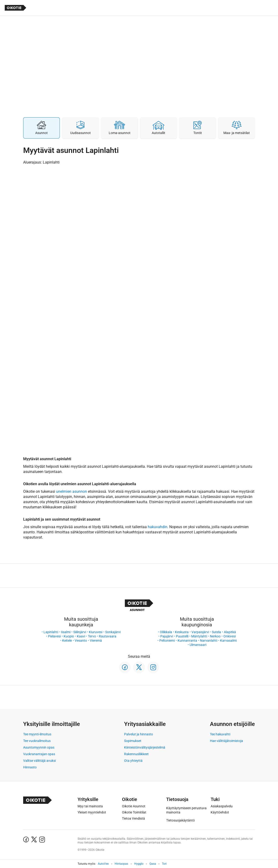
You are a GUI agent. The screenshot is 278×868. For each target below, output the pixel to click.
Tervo (92, 636)
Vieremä (96, 640)
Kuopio (69, 636)
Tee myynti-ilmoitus (37, 734)
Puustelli (182, 636)
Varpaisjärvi (200, 632)
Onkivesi (230, 636)
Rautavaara (108, 636)
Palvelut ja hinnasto (139, 734)
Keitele (67, 640)
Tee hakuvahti (220, 734)
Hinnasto (30, 767)
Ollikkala (166, 632)
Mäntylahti (199, 636)
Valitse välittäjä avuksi (39, 761)
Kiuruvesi (96, 632)
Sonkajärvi (113, 632)
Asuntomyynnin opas (39, 747)
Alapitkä (230, 632)
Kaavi (81, 636)
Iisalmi (66, 632)
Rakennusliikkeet (136, 754)
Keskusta (182, 632)
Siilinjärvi (80, 632)
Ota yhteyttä (133, 761)
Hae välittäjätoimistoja (226, 741)
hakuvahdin (158, 527)
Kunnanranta (187, 640)
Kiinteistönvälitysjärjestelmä (145, 747)
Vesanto (81, 640)
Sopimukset (133, 741)
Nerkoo (215, 636)
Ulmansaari (198, 645)
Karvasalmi (228, 640)
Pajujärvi (167, 636)
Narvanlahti (209, 640)
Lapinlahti (51, 632)
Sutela (216, 632)
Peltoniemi (167, 640)
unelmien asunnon (72, 491)
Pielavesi (54, 636)
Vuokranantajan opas (39, 754)
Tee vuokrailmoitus (37, 741)
